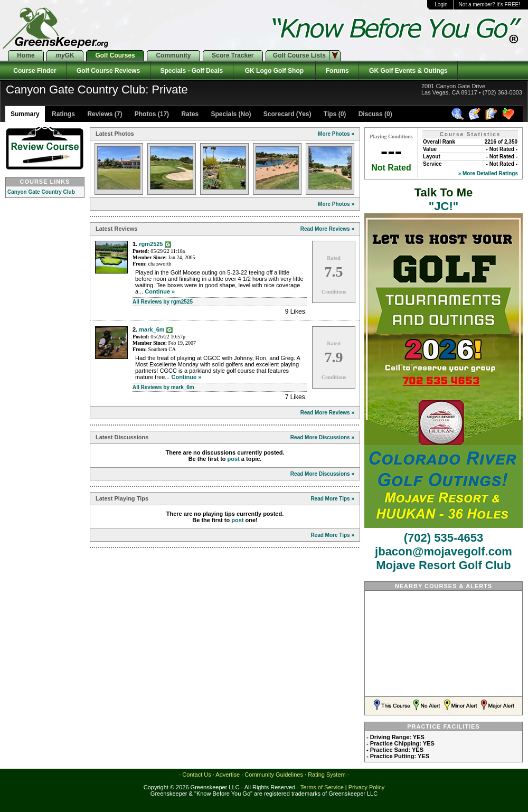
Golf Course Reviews (108, 71)
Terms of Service (322, 787)
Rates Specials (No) (215, 114)
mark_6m (152, 329)
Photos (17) (151, 114)
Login (441, 4)
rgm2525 (151, 244)
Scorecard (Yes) (286, 114)
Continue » (160, 291)
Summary (25, 114)
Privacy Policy (366, 787)
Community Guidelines (274, 775)
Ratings (63, 114)
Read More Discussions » (322, 437)
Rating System (327, 775)
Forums (337, 71)
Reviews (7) (104, 114)
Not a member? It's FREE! (489, 4)
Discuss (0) (374, 114)
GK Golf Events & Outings (408, 71)
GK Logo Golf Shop (274, 71)
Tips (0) (334, 114)
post (234, 459)
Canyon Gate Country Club (41, 192)
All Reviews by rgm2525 (163, 302)
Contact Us (196, 775)
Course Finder (33, 71)
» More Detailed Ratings (488, 173)
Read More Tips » (332, 499)
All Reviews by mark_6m (163, 387)
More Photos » (336, 134)
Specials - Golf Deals (192, 71)
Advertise (228, 775)
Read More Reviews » (327, 229)
